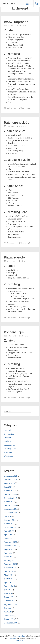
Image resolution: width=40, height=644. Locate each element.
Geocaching (9, 434)
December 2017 (10, 505)
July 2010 (8, 608)
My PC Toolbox (11, 4)
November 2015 (11, 527)
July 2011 (8, 590)
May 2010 (8, 612)
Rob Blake (22, 26)
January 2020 (10, 491)
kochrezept (26, 108)
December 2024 (11, 480)
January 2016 (9, 524)
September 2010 (11, 604)
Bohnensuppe (14, 332)
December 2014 (11, 542)
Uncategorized (10, 449)
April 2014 (8, 553)
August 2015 (9, 531)
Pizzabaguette (14, 257)
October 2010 (10, 601)
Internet (7, 438)
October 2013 (9, 571)
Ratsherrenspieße (17, 123)
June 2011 (8, 593)
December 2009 (11, 623)
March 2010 (9, 615)
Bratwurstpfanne (16, 22)
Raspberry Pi (9, 445)
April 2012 (8, 582)
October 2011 (9, 586)
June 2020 (8, 487)
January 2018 (9, 502)
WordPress (8, 456)
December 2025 (11, 476)
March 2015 (9, 538)
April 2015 (8, 535)
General (7, 430)
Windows (8, 452)
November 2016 (11, 513)
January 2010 (9, 619)
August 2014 (9, 549)
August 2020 (9, 483)
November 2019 (11, 498)
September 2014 (11, 546)
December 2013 (10, 564)
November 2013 (11, 568)
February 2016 (10, 520)
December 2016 (11, 509)
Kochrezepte (11, 108)
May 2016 (8, 516)
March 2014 (9, 557)
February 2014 (10, 560)
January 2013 (9, 579)
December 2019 (11, 494)
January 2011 (9, 597)
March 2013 (9, 575)
